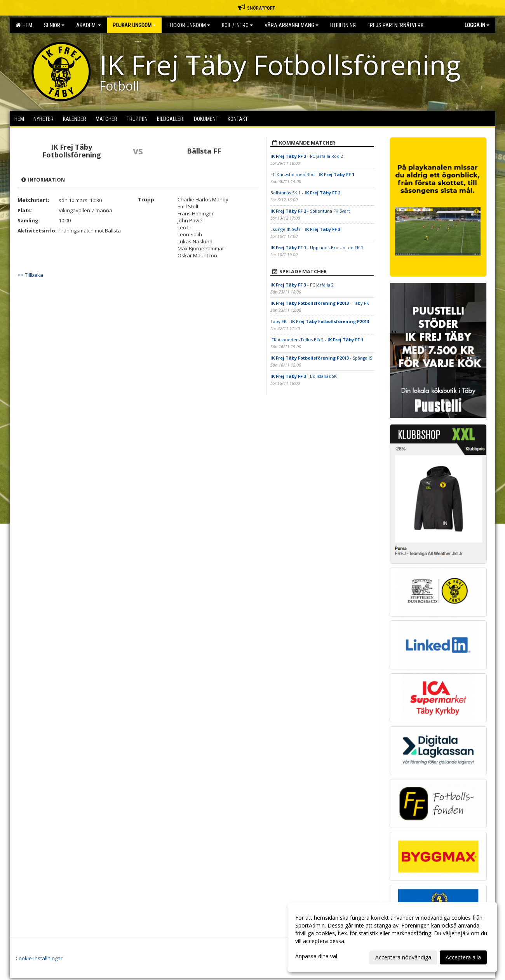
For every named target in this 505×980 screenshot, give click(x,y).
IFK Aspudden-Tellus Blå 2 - (317, 340)
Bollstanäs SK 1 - (305, 193)
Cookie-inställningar (39, 958)
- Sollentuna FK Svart (310, 211)
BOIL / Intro (237, 25)
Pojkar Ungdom (134, 25)
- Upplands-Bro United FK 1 (317, 247)
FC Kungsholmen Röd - (312, 174)
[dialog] (392, 937)
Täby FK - (320, 321)
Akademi (89, 25)
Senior (54, 25)
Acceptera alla (463, 957)
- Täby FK (320, 303)
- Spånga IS (321, 358)
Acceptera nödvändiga (403, 957)
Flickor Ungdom (189, 25)
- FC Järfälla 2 (302, 285)
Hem (24, 25)
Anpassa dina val (316, 956)
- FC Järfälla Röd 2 (307, 156)
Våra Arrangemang (292, 25)
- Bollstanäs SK (304, 376)
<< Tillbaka (30, 275)
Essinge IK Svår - (305, 229)
